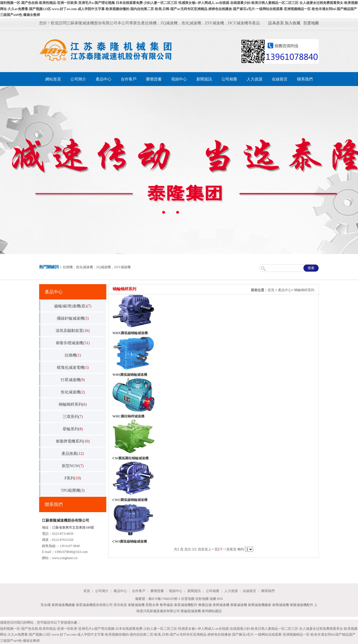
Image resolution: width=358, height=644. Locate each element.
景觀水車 (152, 605)
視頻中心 (179, 79)
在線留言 (280, 79)
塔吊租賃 (120, 605)
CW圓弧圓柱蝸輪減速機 (130, 458)
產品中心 (103, 79)
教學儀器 (166, 605)
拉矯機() (73, 355)
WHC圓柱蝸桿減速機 (128, 416)
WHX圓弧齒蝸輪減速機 (130, 333)
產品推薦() (73, 454)
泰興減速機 (221, 605)
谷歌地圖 (202, 599)
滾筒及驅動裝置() (73, 331)
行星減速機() (73, 380)
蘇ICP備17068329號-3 (164, 599)
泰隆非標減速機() (73, 343)
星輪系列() (73, 429)
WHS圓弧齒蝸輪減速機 (130, 375)
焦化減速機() (73, 392)
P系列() (73, 478)
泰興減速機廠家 (260, 605)
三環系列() (73, 417)
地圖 (213, 599)
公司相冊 (229, 79)
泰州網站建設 (212, 611)
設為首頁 (276, 23)
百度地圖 (311, 23)
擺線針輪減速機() (73, 318)
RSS (220, 599)
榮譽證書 (154, 79)
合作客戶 (129, 79)
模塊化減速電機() (73, 368)
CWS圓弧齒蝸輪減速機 (130, 541)
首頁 (271, 290)
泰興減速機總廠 (63, 605)
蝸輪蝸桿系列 (304, 290)
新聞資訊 (204, 79)
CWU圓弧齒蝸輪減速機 (130, 500)
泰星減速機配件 (186, 605)
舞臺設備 (205, 605)
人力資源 (255, 79)
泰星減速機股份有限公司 (94, 605)
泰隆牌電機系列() (73, 441)
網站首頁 (53, 79)
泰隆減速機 (136, 605)
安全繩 (46, 605)
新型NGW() (73, 466)
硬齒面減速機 (191, 611)
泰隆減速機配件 (302, 605)
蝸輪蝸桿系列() (73, 404)
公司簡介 (78, 79)
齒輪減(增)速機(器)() (73, 306)
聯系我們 (305, 79)
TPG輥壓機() (73, 490)
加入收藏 (293, 23)
